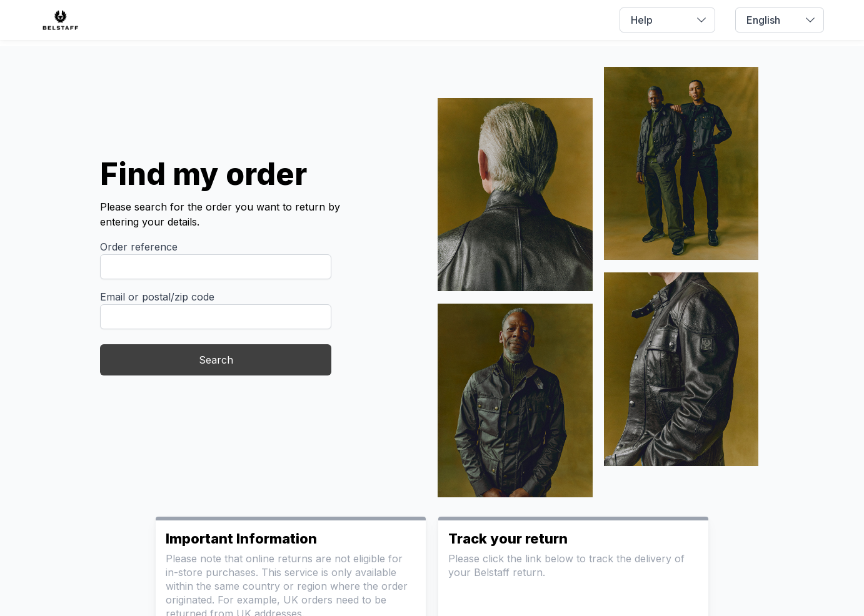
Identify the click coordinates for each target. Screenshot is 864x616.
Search (216, 360)
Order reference (139, 247)
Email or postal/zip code (157, 297)
